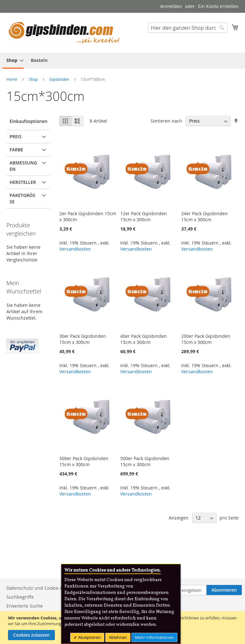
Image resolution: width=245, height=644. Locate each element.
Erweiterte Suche (25, 606)
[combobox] (188, 28)
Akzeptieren (89, 637)
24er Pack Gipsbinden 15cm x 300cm (204, 216)
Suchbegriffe (20, 597)
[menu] (122, 61)
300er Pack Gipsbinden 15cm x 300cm (84, 461)
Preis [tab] (15, 136)
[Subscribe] (224, 590)
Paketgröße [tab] (22, 198)
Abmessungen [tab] (23, 166)
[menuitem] (13, 61)
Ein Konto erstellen (218, 6)
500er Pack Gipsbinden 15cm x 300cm (145, 461)
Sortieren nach (166, 121)
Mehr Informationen (154, 637)
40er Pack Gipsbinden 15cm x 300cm (144, 339)
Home (12, 79)
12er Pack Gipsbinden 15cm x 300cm (144, 216)
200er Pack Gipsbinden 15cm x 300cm (206, 339)
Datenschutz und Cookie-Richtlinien (45, 588)
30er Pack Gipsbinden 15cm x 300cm (83, 339)
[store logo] (64, 32)
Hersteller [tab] (23, 182)
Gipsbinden (60, 79)
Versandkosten (75, 249)
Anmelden (171, 6)
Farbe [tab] (16, 150)
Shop (34, 79)
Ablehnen (118, 637)
